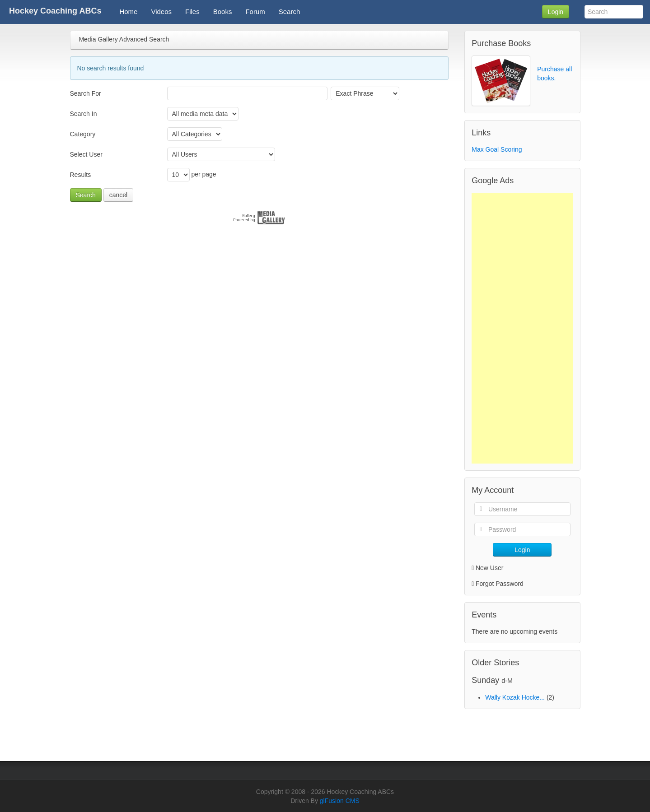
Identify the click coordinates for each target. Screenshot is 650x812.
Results (81, 175)
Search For (86, 93)
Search (86, 195)
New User (487, 568)
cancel (118, 195)
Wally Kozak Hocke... (515, 697)
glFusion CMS (340, 801)
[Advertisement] (522, 328)
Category (83, 134)
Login (556, 12)
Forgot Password (500, 584)
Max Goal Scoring (497, 149)
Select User (86, 154)
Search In (84, 114)
